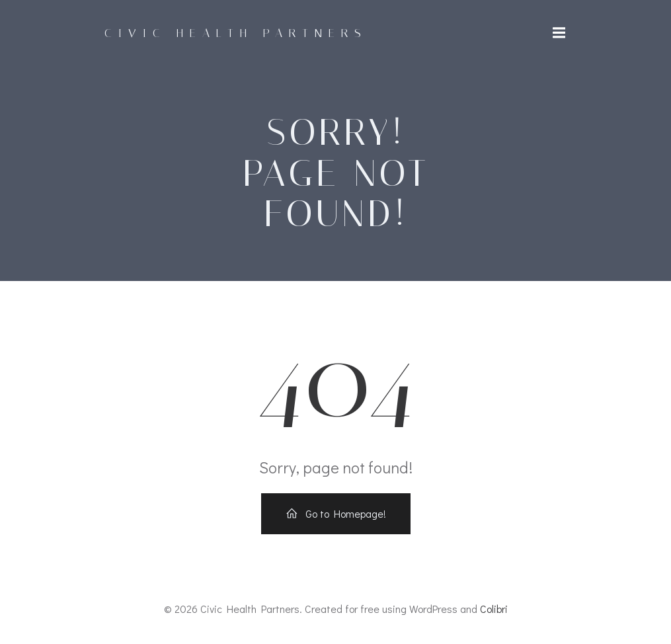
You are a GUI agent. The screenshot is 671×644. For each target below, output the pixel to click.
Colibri (494, 609)
